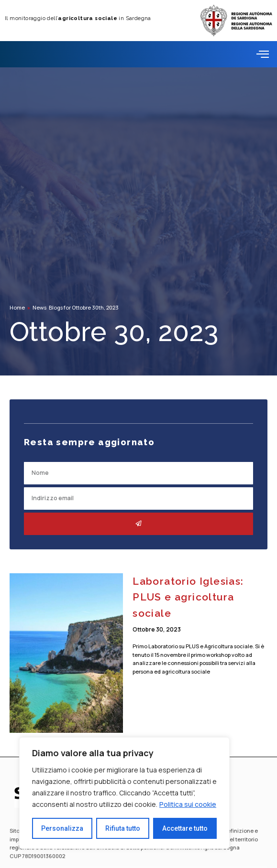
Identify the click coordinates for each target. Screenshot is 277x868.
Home (17, 307)
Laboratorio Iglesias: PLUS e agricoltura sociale (188, 597)
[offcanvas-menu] (263, 54)
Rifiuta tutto (123, 828)
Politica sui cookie (188, 804)
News (39, 307)
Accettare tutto (185, 828)
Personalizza (62, 828)
